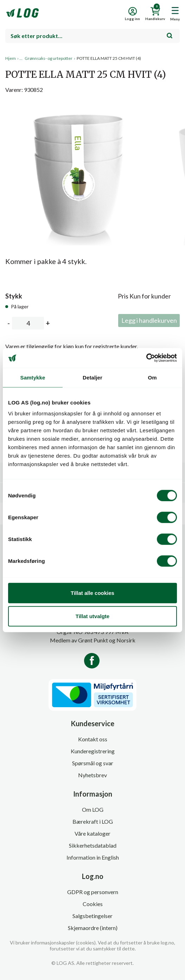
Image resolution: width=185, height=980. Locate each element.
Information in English (93, 857)
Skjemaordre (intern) (93, 928)
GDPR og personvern (93, 892)
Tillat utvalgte (92, 616)
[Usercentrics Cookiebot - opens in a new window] (146, 358)
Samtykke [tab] (33, 377)
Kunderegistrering (93, 751)
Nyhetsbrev (92, 775)
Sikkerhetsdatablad (93, 845)
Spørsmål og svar (93, 763)
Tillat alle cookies (92, 593)
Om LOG (93, 809)
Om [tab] (152, 377)
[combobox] (92, 36)
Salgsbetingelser (92, 916)
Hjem (11, 58)
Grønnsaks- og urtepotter (49, 58)
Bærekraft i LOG (93, 821)
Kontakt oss (93, 739)
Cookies (93, 904)
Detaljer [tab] (92, 377)
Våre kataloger (92, 833)
